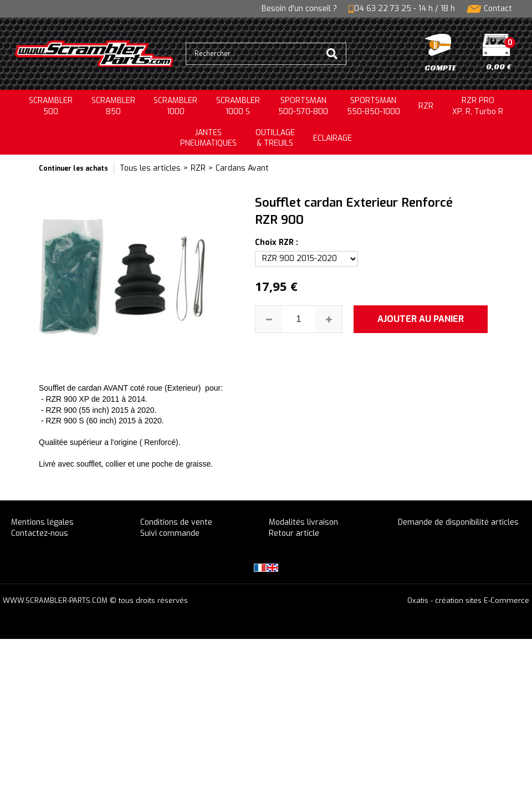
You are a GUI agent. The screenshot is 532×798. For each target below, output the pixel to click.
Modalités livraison (303, 522)
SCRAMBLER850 (113, 106)
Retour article (294, 533)
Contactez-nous (40, 533)
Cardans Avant (242, 168)
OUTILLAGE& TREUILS (275, 138)
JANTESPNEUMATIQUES (208, 138)
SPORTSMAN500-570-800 (303, 106)
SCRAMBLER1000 (175, 106)
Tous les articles (150, 168)
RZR (426, 106)
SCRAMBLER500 (51, 106)
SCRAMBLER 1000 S (238, 106)
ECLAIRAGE (332, 138)
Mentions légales (42, 522)
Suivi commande (170, 533)
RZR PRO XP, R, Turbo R (478, 106)
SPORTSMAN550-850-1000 (374, 106)
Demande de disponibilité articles (458, 522)
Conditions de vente (176, 522)
